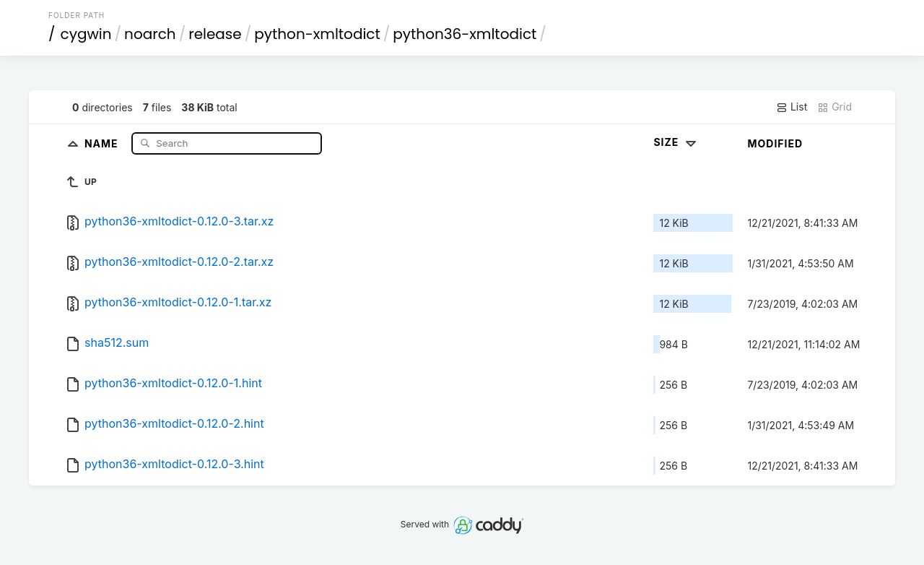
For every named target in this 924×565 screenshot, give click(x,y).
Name (103, 143)
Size (676, 142)
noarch (150, 34)
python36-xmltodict (465, 34)
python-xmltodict (317, 34)
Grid (834, 107)
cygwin (86, 34)
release (215, 34)
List (792, 107)
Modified (775, 143)
